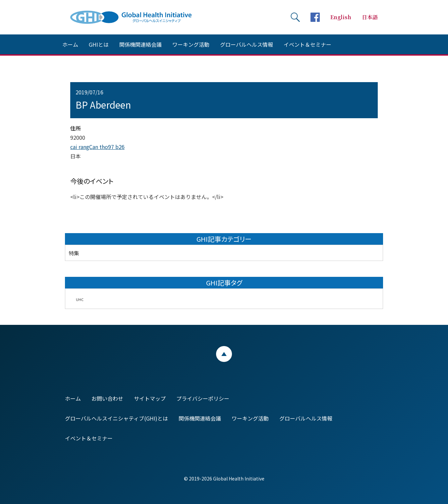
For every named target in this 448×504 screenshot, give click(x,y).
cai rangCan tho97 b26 (97, 147)
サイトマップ (150, 398)
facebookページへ (315, 17)
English (341, 17)
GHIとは (99, 44)
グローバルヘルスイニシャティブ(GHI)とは (116, 418)
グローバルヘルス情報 (247, 44)
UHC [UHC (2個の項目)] (80, 300)
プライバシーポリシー (203, 398)
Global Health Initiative (137, 17)
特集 (74, 253)
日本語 (370, 17)
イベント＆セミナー (308, 44)
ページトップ (224, 354)
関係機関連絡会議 (140, 44)
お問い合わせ (107, 398)
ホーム (70, 44)
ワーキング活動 (191, 44)
